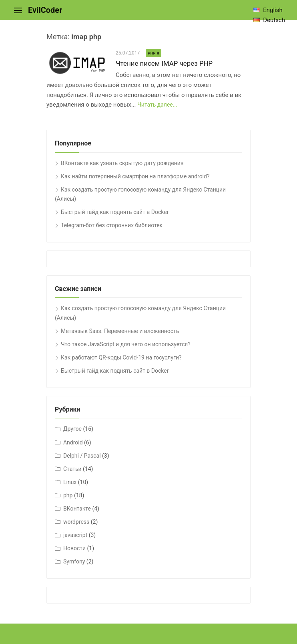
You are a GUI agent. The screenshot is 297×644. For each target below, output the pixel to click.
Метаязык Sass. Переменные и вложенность (120, 331)
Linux (70, 482)
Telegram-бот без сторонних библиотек (112, 225)
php (152, 53)
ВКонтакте (77, 509)
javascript (75, 535)
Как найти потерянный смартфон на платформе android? (135, 176)
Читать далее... (157, 105)
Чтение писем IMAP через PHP (164, 63)
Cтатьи (72, 469)
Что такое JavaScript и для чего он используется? (126, 344)
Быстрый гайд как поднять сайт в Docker (115, 212)
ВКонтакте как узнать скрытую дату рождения (122, 163)
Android (73, 442)
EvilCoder (45, 10)
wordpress (76, 522)
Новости (74, 548)
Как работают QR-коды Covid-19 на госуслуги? (121, 357)
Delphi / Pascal (82, 456)
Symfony (74, 561)
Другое (72, 429)
